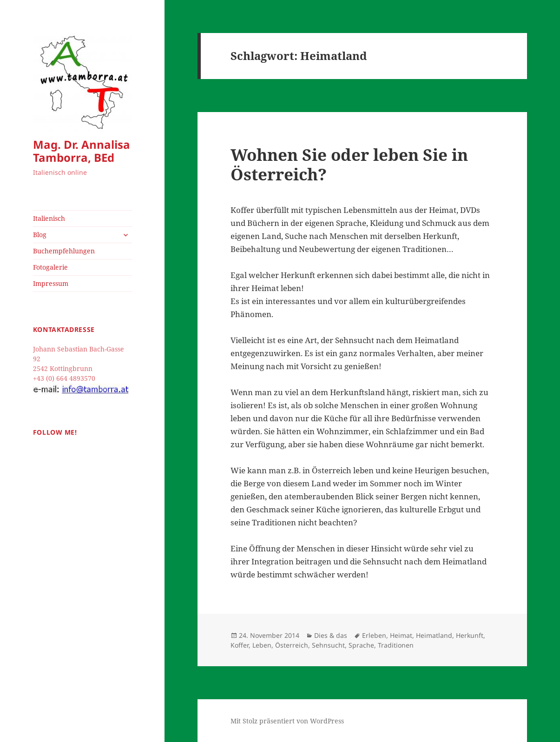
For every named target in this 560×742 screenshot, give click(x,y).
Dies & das (331, 635)
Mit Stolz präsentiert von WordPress (287, 721)
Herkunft (470, 635)
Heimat (401, 635)
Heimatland (434, 635)
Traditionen (396, 645)
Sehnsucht (328, 645)
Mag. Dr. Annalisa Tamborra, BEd (82, 151)
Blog (40, 235)
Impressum (51, 283)
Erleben (374, 635)
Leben (262, 645)
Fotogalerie (50, 267)
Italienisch (49, 218)
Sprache (361, 645)
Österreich (292, 645)
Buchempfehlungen (64, 251)
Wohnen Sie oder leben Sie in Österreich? (349, 164)
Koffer (240, 645)
